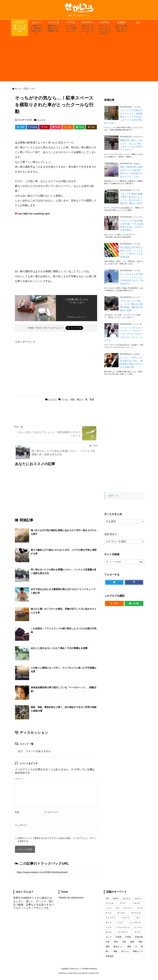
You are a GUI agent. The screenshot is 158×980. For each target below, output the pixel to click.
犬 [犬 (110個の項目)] (136, 946)
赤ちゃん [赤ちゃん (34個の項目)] (125, 951)
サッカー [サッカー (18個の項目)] (121, 913)
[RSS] (68, 127)
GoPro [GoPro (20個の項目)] (116, 898)
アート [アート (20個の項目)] (123, 903)
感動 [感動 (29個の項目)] (129, 946)
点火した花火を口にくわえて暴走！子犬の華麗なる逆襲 (59, 648)
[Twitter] (21, 127)
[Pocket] (56, 127)
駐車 (92, 399)
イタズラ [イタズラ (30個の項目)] (136, 903)
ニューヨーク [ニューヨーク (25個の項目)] (135, 922)
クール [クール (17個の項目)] (140, 908)
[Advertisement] (79, 60)
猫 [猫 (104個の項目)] (142, 946)
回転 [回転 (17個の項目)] (140, 942)
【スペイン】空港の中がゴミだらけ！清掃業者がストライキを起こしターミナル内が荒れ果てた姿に (123, 117)
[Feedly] (80, 127)
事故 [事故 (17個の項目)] (116, 942)
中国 (72, 399)
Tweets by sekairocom (71, 898)
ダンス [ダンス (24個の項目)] (109, 922)
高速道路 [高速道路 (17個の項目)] (110, 956)
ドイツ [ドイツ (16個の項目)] (120, 922)
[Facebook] (33, 127)
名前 (17, 812)
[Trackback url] (56, 872)
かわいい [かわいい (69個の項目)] (139, 898)
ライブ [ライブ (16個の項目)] (137, 932)
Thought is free (93, 973)
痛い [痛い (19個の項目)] (108, 951)
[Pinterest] (45, 127)
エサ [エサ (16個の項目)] (117, 908)
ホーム (18, 89)
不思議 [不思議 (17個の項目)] (118, 937)
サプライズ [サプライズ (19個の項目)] (136, 913)
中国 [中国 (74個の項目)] (108, 942)
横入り (80, 399)
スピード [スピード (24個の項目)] (126, 918)
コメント (19, 779)
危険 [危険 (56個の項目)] (132, 942)
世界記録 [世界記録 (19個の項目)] (139, 937)
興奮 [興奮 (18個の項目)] (115, 951)
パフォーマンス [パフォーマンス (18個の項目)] (123, 927)
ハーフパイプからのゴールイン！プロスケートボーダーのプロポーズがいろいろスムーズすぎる (123, 334)
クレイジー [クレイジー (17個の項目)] (128, 908)
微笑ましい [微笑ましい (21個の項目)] (118, 946)
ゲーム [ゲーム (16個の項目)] (109, 913)
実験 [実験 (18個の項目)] (108, 946)
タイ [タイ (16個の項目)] (138, 918)
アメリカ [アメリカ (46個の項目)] (110, 903)
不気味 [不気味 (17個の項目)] (128, 937)
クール (65, 399)
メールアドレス (51, 812)
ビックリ (31, 89)
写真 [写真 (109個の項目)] (124, 942)
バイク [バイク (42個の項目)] (109, 927)
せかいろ (113, 495)
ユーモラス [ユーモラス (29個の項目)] (123, 932)
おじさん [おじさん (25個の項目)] (127, 898)
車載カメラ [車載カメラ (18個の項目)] (138, 951)
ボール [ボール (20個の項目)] (109, 932)
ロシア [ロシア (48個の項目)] (109, 937)
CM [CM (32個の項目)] (107, 898)
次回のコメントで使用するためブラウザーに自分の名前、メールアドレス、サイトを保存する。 (57, 840)
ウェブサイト (21, 825)
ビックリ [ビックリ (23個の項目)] (138, 927)
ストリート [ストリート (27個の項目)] (111, 918)
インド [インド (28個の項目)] (109, 908)
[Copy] (91, 127)
